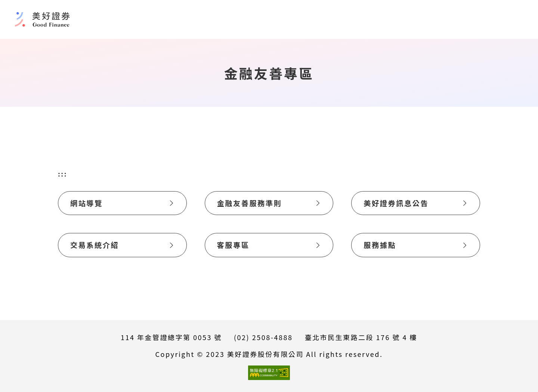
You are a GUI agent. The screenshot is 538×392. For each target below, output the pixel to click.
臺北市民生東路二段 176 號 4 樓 (361, 337)
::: (63, 174)
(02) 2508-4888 (263, 337)
